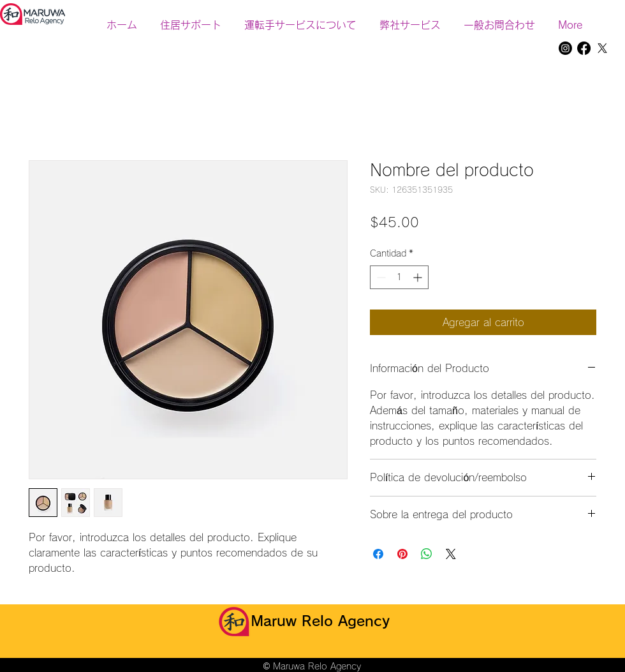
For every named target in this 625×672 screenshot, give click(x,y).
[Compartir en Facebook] (378, 554)
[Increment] (419, 277)
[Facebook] (584, 48)
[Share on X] (451, 554)
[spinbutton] (399, 277)
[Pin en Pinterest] (402, 554)
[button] (410, 19)
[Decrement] (380, 277)
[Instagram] (565, 48)
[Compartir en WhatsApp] (427, 554)
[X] (602, 48)
